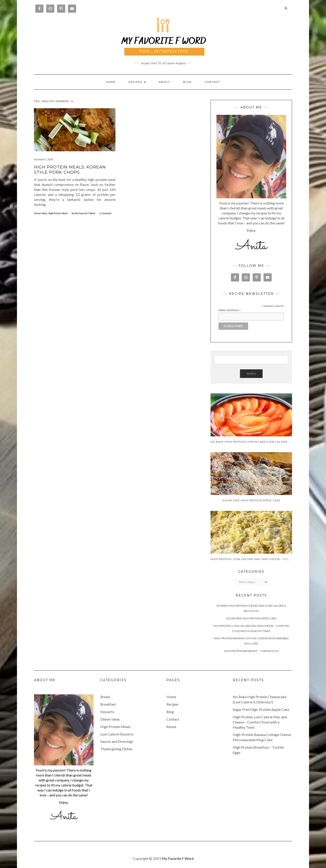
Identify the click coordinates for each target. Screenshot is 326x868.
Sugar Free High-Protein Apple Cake (251, 618)
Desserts (107, 712)
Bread (105, 697)
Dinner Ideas (41, 213)
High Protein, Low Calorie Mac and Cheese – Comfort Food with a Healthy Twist (260, 722)
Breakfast (108, 704)
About (164, 82)
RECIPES (137, 82)
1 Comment (105, 213)
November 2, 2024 (43, 159)
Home (111, 82)
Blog (188, 82)
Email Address (230, 310)
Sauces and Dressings (117, 741)
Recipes (173, 704)
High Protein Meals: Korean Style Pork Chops (70, 170)
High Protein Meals (58, 213)
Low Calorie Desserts (117, 734)
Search (251, 374)
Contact (212, 82)
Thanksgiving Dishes (116, 749)
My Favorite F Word (178, 858)
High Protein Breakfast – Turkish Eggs (251, 651)
